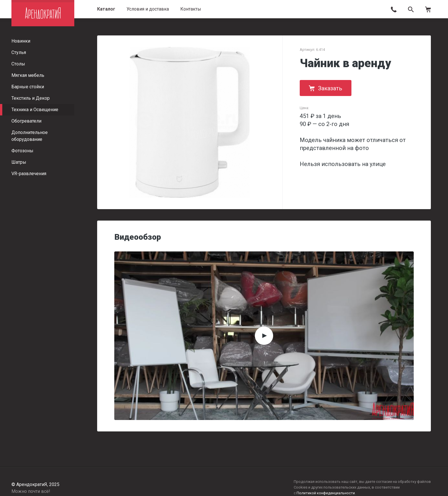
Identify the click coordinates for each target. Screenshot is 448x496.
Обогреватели (26, 121)
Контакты (191, 9)
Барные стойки (28, 87)
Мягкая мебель (28, 75)
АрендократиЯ (43, 13)
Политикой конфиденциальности (326, 493)
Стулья (19, 52)
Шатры (19, 162)
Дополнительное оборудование (30, 136)
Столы (18, 64)
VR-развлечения (29, 174)
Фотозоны (22, 151)
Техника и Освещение (35, 110)
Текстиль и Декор (31, 98)
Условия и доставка (148, 9)
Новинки (21, 41)
